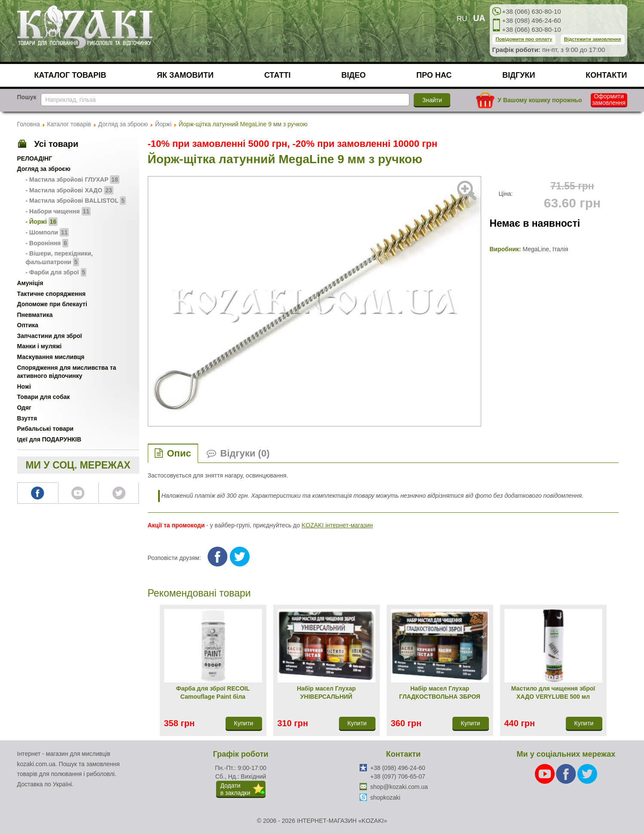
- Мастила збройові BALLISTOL (76, 201)
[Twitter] (587, 773)
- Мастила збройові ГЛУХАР (73, 180)
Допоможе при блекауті (52, 304)
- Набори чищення (58, 211)
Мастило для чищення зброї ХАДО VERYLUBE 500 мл (553, 693)
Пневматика (35, 315)
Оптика (28, 325)
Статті (278, 75)
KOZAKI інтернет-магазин (337, 525)
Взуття (27, 418)
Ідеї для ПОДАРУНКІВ (49, 439)
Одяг (24, 408)
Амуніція (30, 283)
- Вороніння (47, 243)
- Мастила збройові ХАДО (70, 190)
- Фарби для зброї (56, 272)
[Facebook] (567, 773)
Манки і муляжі (40, 346)
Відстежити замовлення (593, 39)
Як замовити (185, 75)
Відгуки (519, 75)
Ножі (24, 387)
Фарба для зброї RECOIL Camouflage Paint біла (213, 693)
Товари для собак (44, 397)
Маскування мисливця (51, 357)
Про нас (434, 75)
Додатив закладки (235, 789)
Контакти (606, 75)
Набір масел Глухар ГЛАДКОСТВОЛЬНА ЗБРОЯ (440, 693)
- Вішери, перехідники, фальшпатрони (59, 258)
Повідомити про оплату (524, 39)
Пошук (27, 97)
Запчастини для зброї (50, 336)
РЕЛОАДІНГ (35, 158)
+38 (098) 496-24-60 (532, 20)
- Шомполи (47, 232)
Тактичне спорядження (52, 294)
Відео (353, 75)
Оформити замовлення (609, 100)
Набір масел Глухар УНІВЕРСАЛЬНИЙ (326, 693)
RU (462, 19)
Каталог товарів (70, 75)
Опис (179, 453)
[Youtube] (546, 773)
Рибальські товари (46, 429)
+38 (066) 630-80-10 (532, 11)
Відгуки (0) (245, 453)
